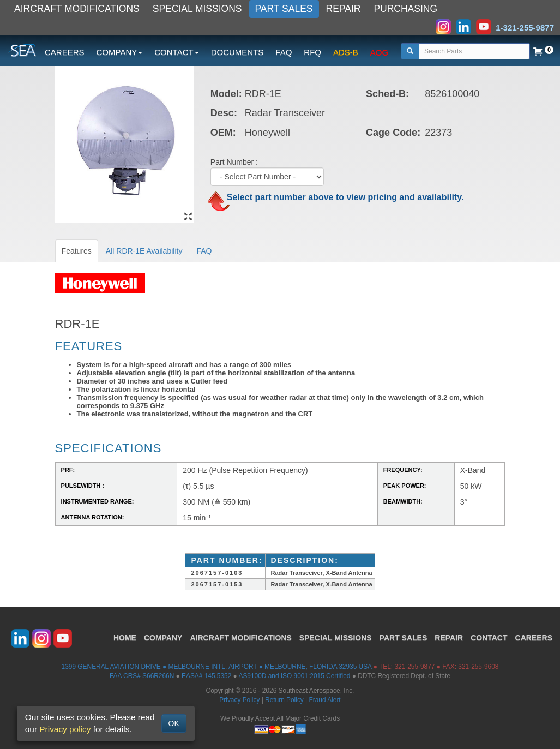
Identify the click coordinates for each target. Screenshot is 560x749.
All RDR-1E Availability (144, 251)
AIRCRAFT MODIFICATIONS (77, 9)
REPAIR (344, 9)
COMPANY (163, 638)
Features (77, 251)
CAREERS (65, 52)
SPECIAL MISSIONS (197, 9)
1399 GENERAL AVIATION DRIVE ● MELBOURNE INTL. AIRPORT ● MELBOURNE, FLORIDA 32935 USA (217, 667)
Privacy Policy (239, 700)
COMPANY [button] (120, 52)
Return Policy (284, 700)
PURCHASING (405, 9)
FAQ (284, 52)
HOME (125, 638)
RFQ (312, 52)
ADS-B (346, 52)
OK (174, 723)
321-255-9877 (414, 667)
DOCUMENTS (237, 52)
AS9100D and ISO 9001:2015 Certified (294, 676)
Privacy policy (65, 729)
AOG (379, 52)
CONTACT (489, 638)
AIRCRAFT (240, 638)
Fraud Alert (324, 700)
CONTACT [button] (176, 52)
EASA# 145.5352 (206, 676)
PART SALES (284, 9)
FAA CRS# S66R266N (142, 676)
